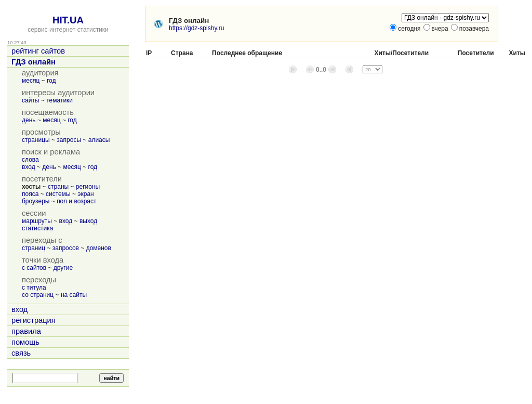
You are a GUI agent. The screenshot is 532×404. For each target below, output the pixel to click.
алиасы (99, 140)
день (29, 120)
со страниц (38, 295)
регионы (88, 187)
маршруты (37, 221)
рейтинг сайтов (38, 51)
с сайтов (34, 268)
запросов (66, 248)
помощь (25, 342)
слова (30, 160)
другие (63, 268)
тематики (59, 100)
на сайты (74, 295)
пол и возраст (76, 201)
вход (29, 167)
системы (58, 194)
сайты (31, 100)
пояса (30, 194)
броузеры (36, 201)
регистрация (34, 320)
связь (21, 353)
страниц (34, 248)
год (51, 81)
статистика (37, 228)
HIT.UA (68, 20)
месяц (31, 81)
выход (88, 221)
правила (26, 331)
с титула (34, 288)
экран (85, 194)
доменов (99, 248)
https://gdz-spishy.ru (197, 28)
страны (58, 187)
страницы (36, 140)
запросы (69, 140)
